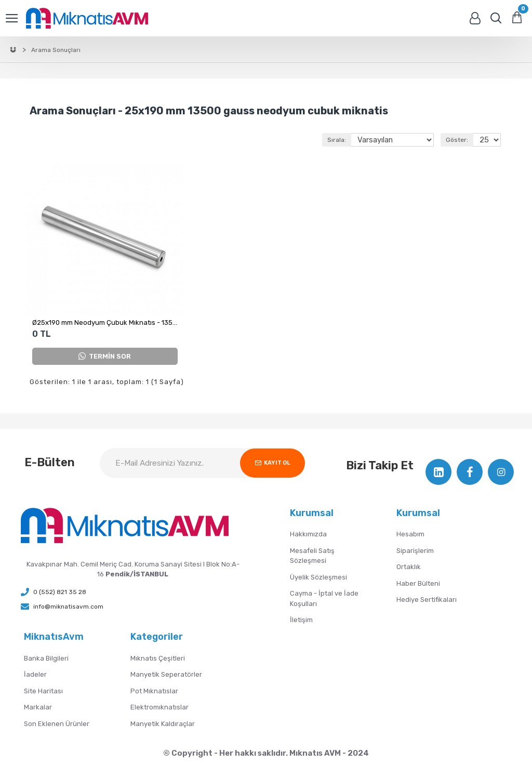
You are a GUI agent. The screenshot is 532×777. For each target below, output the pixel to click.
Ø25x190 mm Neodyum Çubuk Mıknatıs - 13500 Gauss (105, 322)
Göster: (455, 140)
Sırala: (326, 140)
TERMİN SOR (105, 356)
